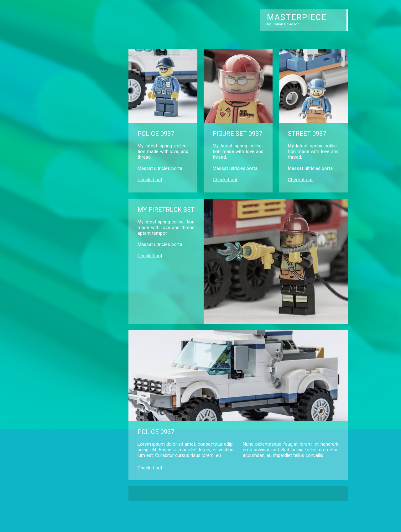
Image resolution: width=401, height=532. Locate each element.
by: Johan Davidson (283, 24)
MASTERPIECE (297, 17)
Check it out (150, 180)
